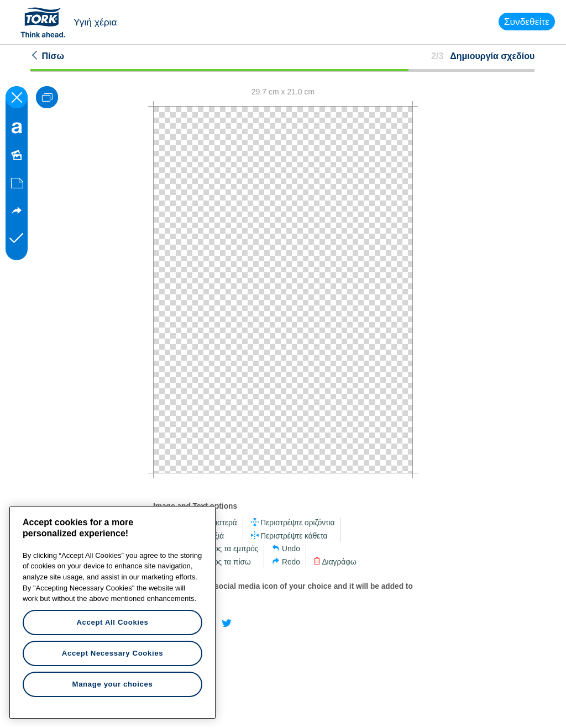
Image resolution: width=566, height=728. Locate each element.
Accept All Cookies (112, 622)
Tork (46, 22)
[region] (112, 613)
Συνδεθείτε (527, 22)
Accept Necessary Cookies (112, 653)
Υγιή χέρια (95, 22)
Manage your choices (113, 684)
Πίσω (47, 56)
